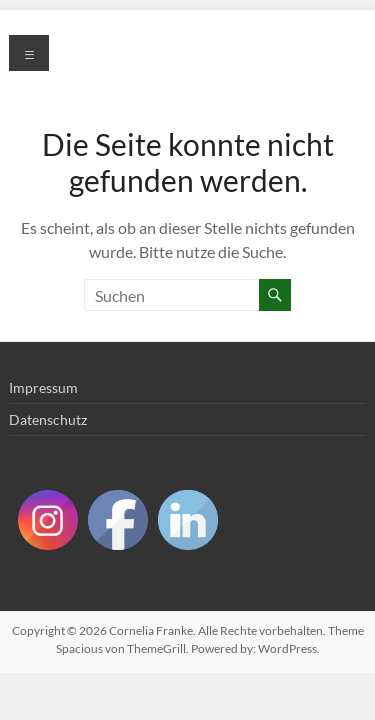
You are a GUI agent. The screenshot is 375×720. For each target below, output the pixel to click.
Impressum (43, 387)
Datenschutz (48, 419)
